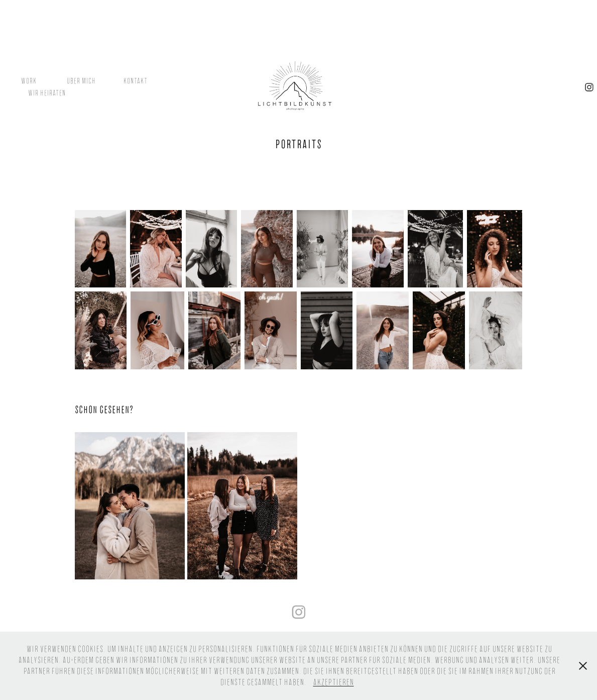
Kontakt (136, 81)
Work (29, 81)
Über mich (81, 81)
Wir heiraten (47, 93)
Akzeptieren (334, 682)
